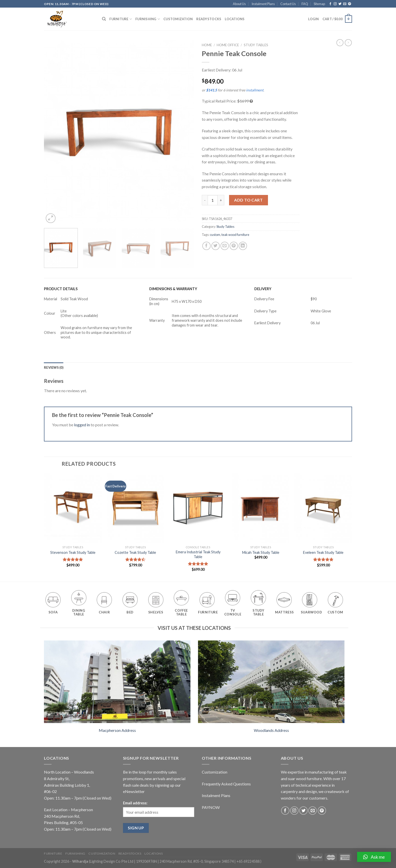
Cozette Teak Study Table (135, 552)
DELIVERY (263, 289)
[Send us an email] (345, 4)
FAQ (305, 4)
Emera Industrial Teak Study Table (198, 554)
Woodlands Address (271, 730)
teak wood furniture (235, 235)
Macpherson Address (117, 730)
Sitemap (319, 4)
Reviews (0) (54, 367)
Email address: (135, 803)
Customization (178, 19)
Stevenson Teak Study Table (73, 552)
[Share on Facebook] (206, 246)
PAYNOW (211, 807)
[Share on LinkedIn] (243, 246)
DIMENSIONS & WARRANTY (173, 289)
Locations (235, 19)
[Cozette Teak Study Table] (135, 508)
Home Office (228, 45)
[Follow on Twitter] (340, 4)
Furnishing (148, 19)
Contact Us (288, 4)
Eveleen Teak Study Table (323, 552)
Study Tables (256, 45)
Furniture (121, 19)
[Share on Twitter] (216, 246)
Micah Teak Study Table (261, 552)
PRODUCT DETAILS (61, 289)
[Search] (104, 19)
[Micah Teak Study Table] (261, 508)
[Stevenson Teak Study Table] (73, 508)
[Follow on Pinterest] (350, 4)
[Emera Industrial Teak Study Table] (198, 508)
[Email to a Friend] (225, 246)
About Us (239, 4)
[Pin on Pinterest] (234, 246)
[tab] (54, 367)
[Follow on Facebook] (330, 4)
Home (207, 45)
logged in (82, 425)
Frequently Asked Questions (226, 784)
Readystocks (209, 19)
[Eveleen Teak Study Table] (323, 508)
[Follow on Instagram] (335, 4)
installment (255, 90)
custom (215, 235)
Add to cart (248, 200)
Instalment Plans (263, 4)
